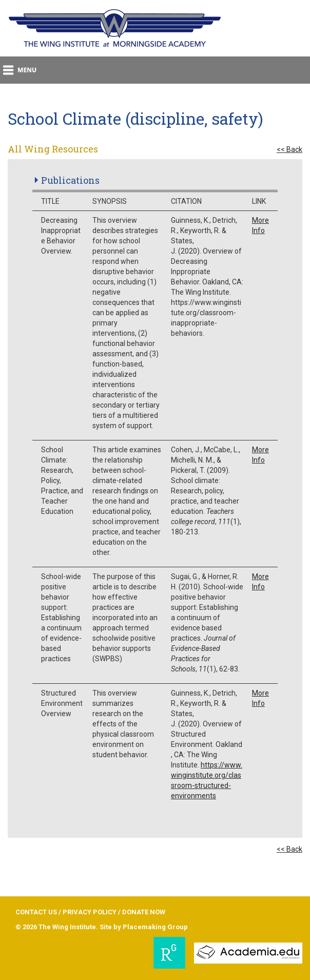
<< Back (289, 149)
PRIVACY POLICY (90, 912)
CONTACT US (36, 912)
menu (20, 70)
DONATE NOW (144, 912)
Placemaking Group (155, 927)
